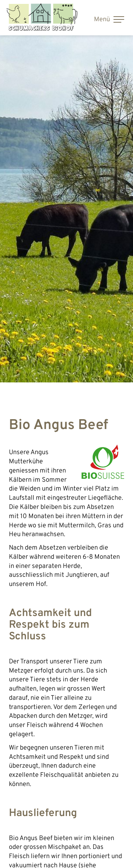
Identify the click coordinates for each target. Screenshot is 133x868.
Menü (109, 20)
